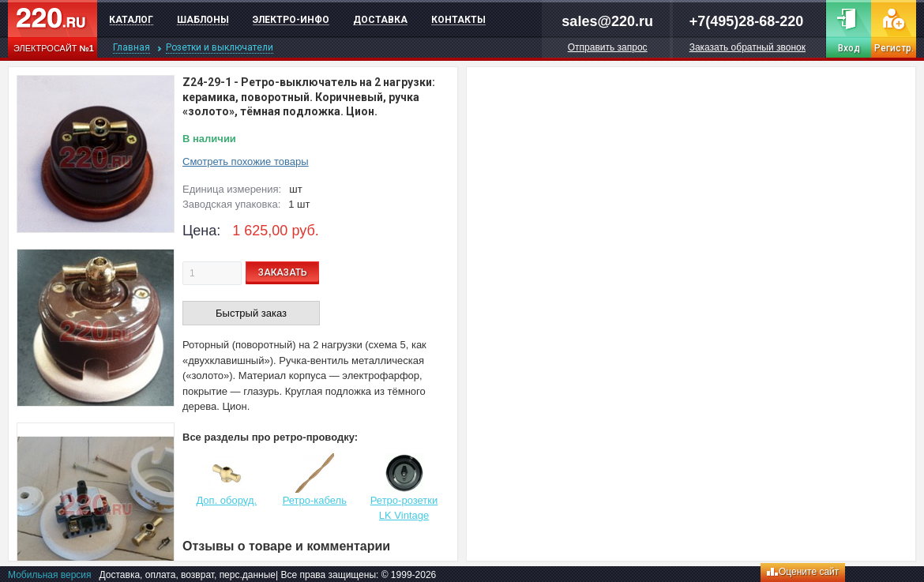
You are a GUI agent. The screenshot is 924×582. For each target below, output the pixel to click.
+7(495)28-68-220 (747, 21)
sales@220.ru (607, 21)
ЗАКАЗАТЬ (283, 272)
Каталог (131, 20)
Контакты (458, 20)
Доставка (380, 20)
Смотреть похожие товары (246, 161)
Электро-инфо (291, 20)
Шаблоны (203, 20)
